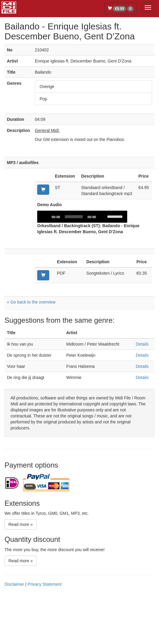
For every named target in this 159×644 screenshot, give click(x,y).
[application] (82, 264)
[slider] (74, 264)
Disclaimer (14, 632)
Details (142, 392)
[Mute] (103, 264)
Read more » (21, 572)
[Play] (45, 264)
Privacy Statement (45, 632)
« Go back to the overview (31, 350)
